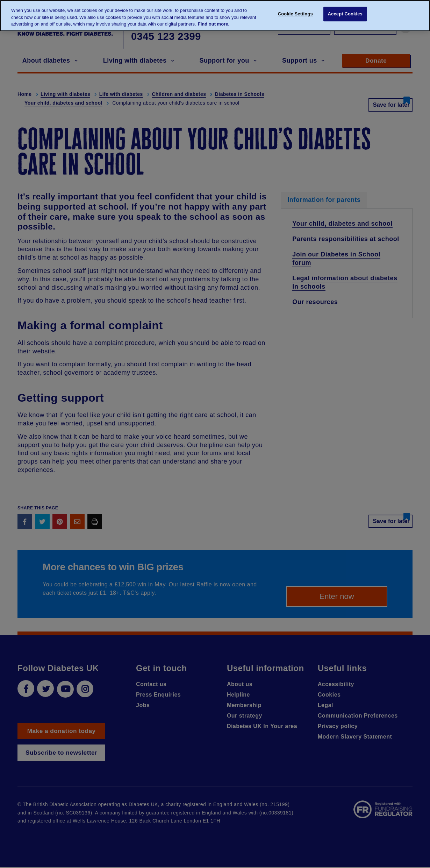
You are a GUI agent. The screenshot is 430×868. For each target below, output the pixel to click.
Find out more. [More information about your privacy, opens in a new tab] (214, 24)
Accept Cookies (345, 15)
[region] (215, 16)
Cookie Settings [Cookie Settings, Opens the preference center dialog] (295, 15)
